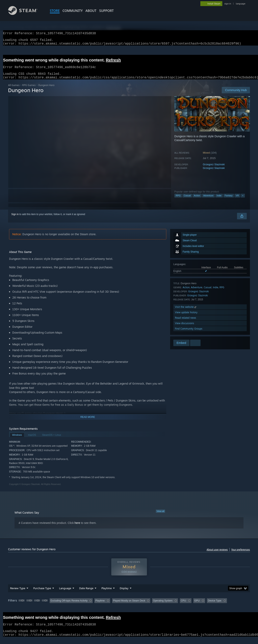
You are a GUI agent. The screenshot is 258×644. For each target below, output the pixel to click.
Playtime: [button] (100, 606)
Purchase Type (42, 593)
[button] (22, 605)
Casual (187, 200)
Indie (219, 200)
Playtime (107, 593)
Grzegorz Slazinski (214, 169)
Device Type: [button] (215, 606)
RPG (178, 200)
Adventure (208, 200)
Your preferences (241, 554)
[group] (129, 606)
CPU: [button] (184, 606)
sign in (228, 4)
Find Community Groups (189, 333)
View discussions (185, 328)
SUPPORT (106, 11)
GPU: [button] (197, 606)
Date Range (86, 593)
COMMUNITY (73, 11)
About (91, 11)
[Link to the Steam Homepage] (26, 14)
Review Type (18, 593)
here (77, 528)
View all (160, 516)
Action (197, 200)
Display (124, 593)
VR (237, 200)
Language (65, 593)
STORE (55, 11)
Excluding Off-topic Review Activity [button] (69, 606)
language (241, 4)
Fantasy (229, 200)
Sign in (15, 219)
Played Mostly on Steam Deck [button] (129, 606)
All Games (14, 90)
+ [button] (243, 200)
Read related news (186, 323)
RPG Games (29, 90)
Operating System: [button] (163, 606)
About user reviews (217, 554)
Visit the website (186, 312)
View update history (186, 317)
